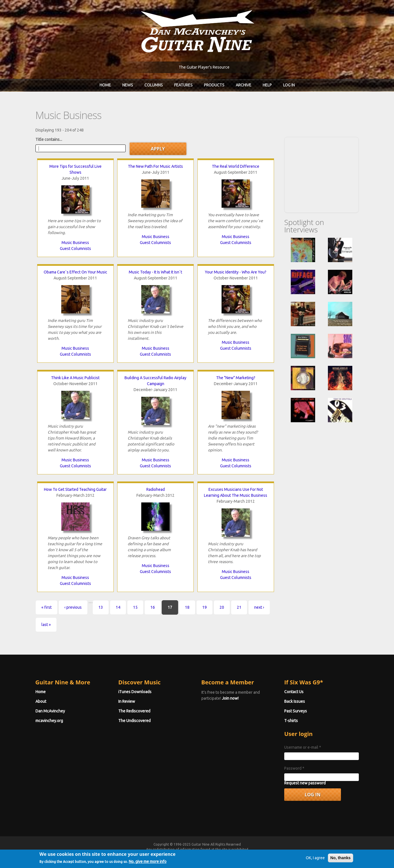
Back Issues (295, 701)
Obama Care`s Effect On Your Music (75, 272)
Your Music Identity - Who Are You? (236, 272)
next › (259, 607)
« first (47, 607)
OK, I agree (315, 859)
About (41, 701)
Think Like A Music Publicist (75, 378)
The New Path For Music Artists (155, 166)
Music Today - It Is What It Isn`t (155, 272)
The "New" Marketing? (236, 378)
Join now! (230, 698)
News (128, 85)
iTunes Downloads (135, 692)
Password (294, 768)
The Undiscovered (134, 721)
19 (205, 607)
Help (267, 85)
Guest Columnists (75, 249)
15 (135, 607)
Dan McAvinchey (50, 711)
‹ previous (73, 607)
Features (183, 85)
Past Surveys (296, 711)
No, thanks (341, 859)
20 (222, 607)
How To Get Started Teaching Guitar (75, 489)
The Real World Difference (236, 166)
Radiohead (156, 489)
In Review (127, 701)
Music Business (75, 243)
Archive (244, 85)
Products (214, 85)
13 (101, 607)
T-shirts (291, 721)
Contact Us (294, 692)
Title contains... (49, 139)
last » (46, 625)
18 (187, 607)
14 (118, 607)
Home (105, 85)
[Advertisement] (321, 174)
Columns (154, 85)
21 (239, 607)
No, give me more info (148, 863)
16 (153, 607)
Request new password (305, 783)
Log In (289, 85)
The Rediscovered (134, 711)
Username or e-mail (303, 747)
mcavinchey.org (49, 721)
